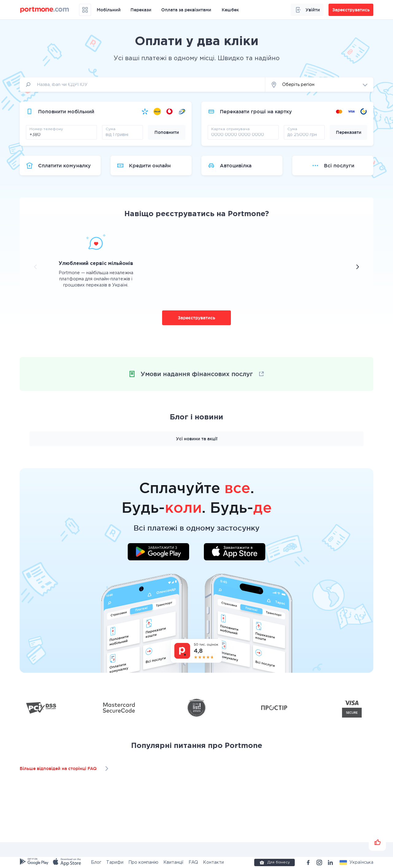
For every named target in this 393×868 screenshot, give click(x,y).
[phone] (61, 134)
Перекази (141, 10)
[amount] (123, 134)
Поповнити (167, 132)
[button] (319, 85)
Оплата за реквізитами (186, 10)
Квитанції (173, 862)
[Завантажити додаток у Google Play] (158, 553)
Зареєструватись (196, 318)
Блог (96, 862)
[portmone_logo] (45, 10)
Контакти (213, 862)
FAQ (193, 862)
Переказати (349, 132)
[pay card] (243, 134)
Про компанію (143, 862)
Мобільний (109, 10)
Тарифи (115, 862)
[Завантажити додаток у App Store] (235, 553)
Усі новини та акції (197, 439)
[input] (142, 85)
